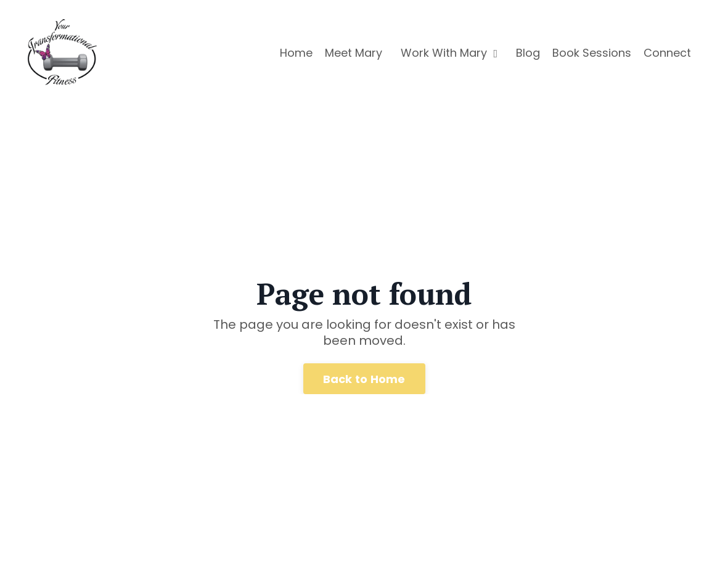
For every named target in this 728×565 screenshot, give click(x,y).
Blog (528, 53)
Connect (667, 53)
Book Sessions (592, 53)
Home (296, 53)
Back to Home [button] (364, 379)
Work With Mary (449, 53)
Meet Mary (354, 53)
